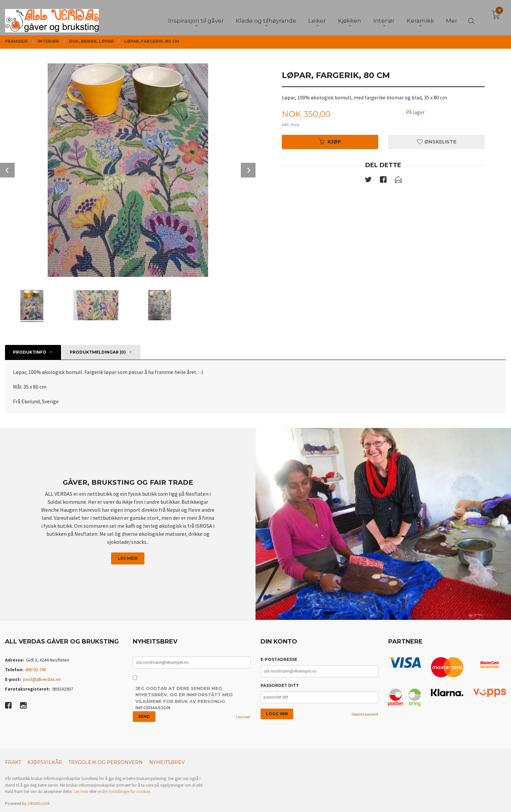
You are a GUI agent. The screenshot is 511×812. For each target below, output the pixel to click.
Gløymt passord (365, 714)
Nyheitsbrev (167, 762)
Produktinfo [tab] (30, 352)
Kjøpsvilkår (45, 762)
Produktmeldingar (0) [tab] (98, 352)
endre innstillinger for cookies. (125, 791)
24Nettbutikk (39, 803)
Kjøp (330, 142)
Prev (7, 170)
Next (248, 170)
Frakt (13, 762)
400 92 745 (36, 670)
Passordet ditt (280, 685)
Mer (452, 17)
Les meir (128, 558)
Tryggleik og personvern (106, 762)
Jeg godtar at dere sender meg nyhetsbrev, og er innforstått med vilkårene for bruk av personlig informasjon (184, 698)
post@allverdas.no (42, 679)
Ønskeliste (437, 142)
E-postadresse (279, 659)
